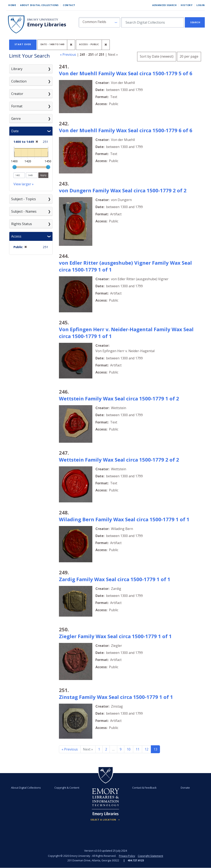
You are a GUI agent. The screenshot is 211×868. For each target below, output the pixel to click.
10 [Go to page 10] (129, 749)
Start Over (23, 44)
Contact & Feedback (144, 788)
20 (189, 56)
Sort (157, 56)
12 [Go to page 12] (146, 749)
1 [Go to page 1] (99, 749)
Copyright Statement (150, 856)
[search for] (153, 22)
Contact (69, 5)
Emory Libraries (47, 24)
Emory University (43, 20)
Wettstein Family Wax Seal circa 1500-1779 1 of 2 (119, 398)
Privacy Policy (127, 856)
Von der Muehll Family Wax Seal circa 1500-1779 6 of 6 (126, 130)
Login (201, 5)
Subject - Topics (24, 199)
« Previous (68, 55)
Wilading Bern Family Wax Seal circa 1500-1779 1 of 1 (124, 519)
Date (15, 131)
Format (17, 106)
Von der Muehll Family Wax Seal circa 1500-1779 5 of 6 (126, 73)
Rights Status (22, 224)
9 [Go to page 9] (121, 749)
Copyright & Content (67, 788)
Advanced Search (164, 5)
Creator (17, 94)
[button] (99, 22)
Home (12, 5)
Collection (19, 81)
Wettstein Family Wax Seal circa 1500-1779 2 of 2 (119, 460)
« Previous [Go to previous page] (70, 749)
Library (17, 69)
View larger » (24, 184)
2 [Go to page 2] (106, 749)
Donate (185, 788)
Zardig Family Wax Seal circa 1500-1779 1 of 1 (115, 579)
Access (16, 236)
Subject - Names (24, 211)
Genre (16, 119)
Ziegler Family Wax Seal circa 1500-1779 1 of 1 (115, 636)
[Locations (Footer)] (105, 820)
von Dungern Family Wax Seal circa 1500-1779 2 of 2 (123, 190)
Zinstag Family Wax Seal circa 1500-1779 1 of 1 (116, 697)
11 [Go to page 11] (138, 749)
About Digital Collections (39, 5)
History (187, 5)
